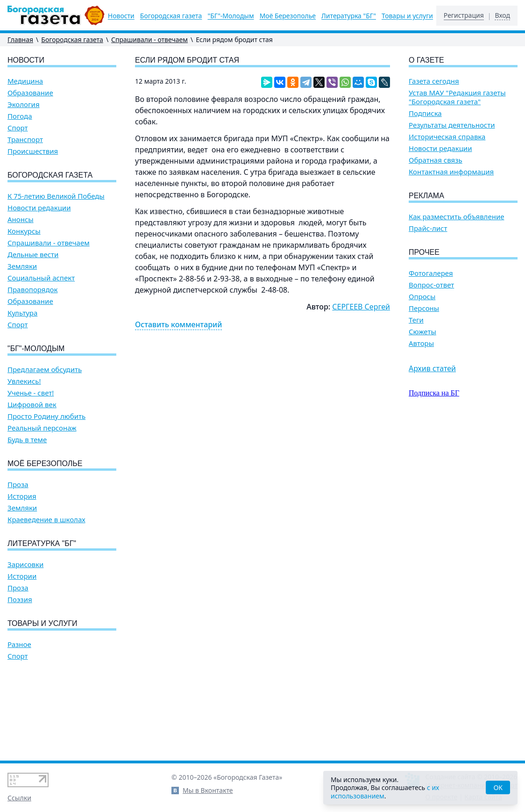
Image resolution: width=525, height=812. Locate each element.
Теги (416, 320)
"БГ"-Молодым (231, 16)
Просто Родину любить (46, 416)
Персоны (424, 308)
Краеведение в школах (46, 520)
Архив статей (432, 368)
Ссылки (19, 798)
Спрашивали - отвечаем (149, 40)
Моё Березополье (288, 16)
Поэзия (20, 600)
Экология (24, 104)
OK (498, 787)
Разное (19, 644)
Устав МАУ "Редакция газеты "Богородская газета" (457, 97)
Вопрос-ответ (431, 285)
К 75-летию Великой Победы (56, 196)
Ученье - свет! (31, 393)
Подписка (425, 113)
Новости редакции (39, 208)
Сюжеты (422, 332)
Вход (502, 15)
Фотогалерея (431, 273)
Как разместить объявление (456, 217)
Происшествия (33, 151)
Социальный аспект (41, 278)
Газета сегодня (434, 81)
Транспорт (25, 140)
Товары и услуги (407, 16)
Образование (30, 93)
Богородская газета (171, 16)
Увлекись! (24, 381)
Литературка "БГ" (349, 16)
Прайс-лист (428, 228)
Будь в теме (27, 440)
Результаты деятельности (452, 125)
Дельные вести (33, 255)
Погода (20, 116)
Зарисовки (25, 564)
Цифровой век (32, 405)
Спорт (18, 128)
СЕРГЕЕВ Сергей (361, 307)
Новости (121, 16)
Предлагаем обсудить (45, 370)
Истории (22, 576)
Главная (20, 40)
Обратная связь (436, 160)
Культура (22, 313)
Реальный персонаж (42, 428)
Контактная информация (451, 172)
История (22, 496)
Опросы (422, 297)
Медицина (25, 81)
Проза (18, 485)
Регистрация (464, 15)
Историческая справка (447, 137)
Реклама (426, 196)
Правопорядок (32, 290)
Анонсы (21, 219)
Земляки (22, 266)
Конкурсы (24, 231)
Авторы (421, 343)
